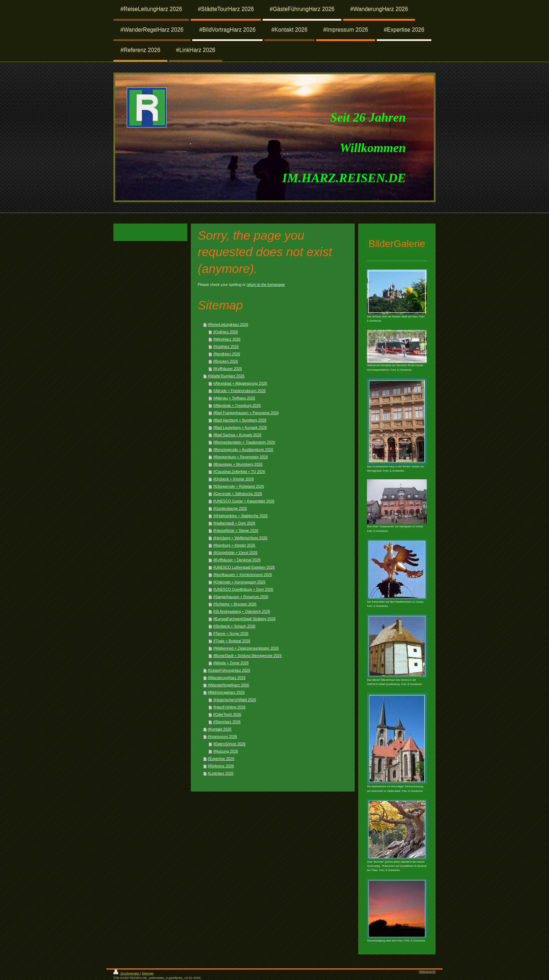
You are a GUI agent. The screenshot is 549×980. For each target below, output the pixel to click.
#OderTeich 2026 (227, 714)
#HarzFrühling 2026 (229, 707)
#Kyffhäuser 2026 (228, 369)
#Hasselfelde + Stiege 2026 (236, 530)
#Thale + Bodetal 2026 (232, 641)
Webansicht (427, 972)
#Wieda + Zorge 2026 (231, 663)
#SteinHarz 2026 (227, 722)
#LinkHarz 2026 (221, 773)
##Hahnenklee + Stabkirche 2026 (241, 516)
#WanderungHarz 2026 (227, 678)
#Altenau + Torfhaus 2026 (234, 398)
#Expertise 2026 (221, 759)
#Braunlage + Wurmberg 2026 (238, 464)
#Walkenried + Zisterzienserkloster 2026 (246, 648)
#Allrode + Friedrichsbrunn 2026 (239, 391)
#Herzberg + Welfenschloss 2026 (240, 538)
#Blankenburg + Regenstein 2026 (241, 457)
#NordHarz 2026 (227, 354)
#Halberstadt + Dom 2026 (234, 523)
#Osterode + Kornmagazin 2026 (239, 582)
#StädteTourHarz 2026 (226, 376)
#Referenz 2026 (221, 766)
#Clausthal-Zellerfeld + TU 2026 (239, 472)
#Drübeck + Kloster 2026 (234, 479)
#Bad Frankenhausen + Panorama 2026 (246, 413)
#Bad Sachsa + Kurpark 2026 (237, 435)
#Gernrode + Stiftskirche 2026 (238, 494)
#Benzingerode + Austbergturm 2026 (243, 450)
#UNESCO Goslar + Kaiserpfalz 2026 (244, 501)
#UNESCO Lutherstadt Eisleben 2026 (244, 567)
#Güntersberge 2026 (230, 508)
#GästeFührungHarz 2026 (229, 670)
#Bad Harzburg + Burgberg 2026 (240, 420)
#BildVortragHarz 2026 (226, 692)
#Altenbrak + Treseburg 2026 (237, 405)
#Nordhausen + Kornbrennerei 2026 (243, 575)
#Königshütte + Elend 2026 (235, 553)
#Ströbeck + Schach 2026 (234, 626)
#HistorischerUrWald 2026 (235, 700)
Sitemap (148, 973)
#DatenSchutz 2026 (229, 744)
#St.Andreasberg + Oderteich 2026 (242, 611)
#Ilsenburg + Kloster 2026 (234, 545)
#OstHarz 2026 (226, 332)
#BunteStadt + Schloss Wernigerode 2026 (248, 656)
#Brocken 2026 (226, 361)
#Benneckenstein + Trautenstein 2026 (244, 442)
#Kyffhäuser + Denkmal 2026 (237, 560)
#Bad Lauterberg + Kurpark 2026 (240, 427)
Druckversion (127, 973)
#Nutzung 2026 (226, 751)
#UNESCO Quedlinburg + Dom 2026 (243, 589)
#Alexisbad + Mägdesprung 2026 (240, 383)
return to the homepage (266, 285)
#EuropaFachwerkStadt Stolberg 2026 (244, 619)
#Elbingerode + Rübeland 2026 (239, 486)
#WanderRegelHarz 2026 (228, 685)
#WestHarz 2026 (227, 339)
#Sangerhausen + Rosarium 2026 (241, 597)
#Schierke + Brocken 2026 (235, 604)
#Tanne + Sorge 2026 (231, 633)
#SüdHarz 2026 (226, 347)
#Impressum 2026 (222, 736)
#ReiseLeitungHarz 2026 (228, 324)
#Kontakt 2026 (220, 729)
